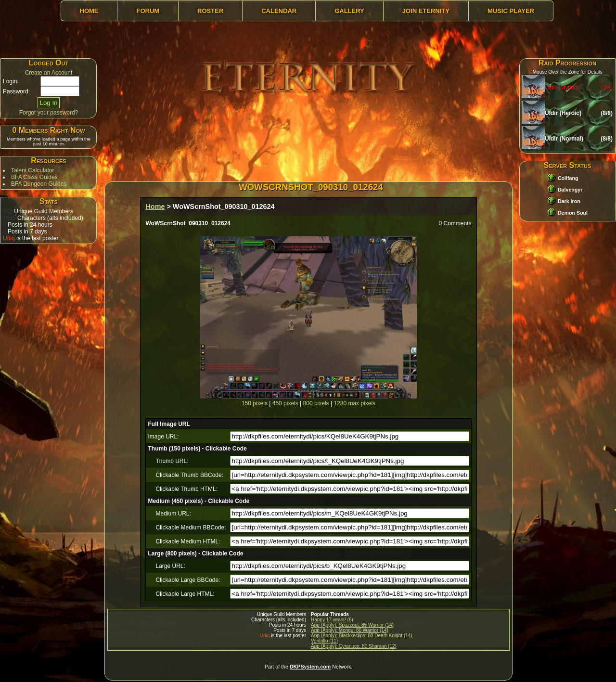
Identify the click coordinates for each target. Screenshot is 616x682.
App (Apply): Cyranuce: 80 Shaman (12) (354, 646)
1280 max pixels (354, 403)
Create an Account (49, 73)
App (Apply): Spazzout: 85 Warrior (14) (352, 625)
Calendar (279, 11)
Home (89, 11)
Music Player (511, 11)
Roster (210, 11)
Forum (148, 11)
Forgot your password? (49, 113)
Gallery (349, 11)
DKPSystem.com (310, 667)
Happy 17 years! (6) (332, 620)
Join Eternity (426, 11)
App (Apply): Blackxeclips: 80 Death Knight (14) (362, 636)
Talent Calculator (32, 170)
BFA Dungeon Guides (39, 184)
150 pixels (255, 403)
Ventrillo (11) (324, 641)
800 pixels (316, 403)
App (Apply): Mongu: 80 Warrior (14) (350, 630)
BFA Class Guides (34, 177)
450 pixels (285, 403)
